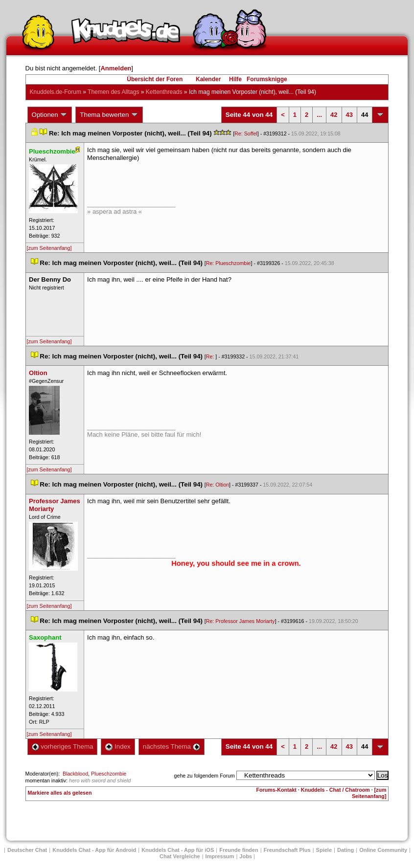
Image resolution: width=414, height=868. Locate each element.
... (319, 115)
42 (334, 115)
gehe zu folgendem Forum (205, 776)
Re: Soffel (246, 134)
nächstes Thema (172, 746)
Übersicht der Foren (155, 79)
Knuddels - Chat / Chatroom (335, 790)
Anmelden (116, 68)
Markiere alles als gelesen (60, 793)
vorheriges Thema (63, 746)
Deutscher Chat (27, 850)
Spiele (324, 850)
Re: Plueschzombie (229, 263)
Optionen (50, 115)
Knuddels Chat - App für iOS (178, 850)
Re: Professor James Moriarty (241, 621)
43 (349, 115)
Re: (211, 356)
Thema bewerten (109, 115)
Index (118, 746)
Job (246, 856)
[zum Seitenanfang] (49, 248)
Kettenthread (164, 92)
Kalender (208, 79)
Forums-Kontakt (276, 790)
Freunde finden (239, 850)
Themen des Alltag (113, 92)
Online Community (383, 850)
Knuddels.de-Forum (56, 92)
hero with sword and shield (100, 780)
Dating (345, 850)
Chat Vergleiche (180, 856)
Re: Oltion (218, 485)
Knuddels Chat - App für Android (94, 850)
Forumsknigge (267, 79)
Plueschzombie (109, 774)
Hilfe (235, 79)
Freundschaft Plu (287, 850)
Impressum (220, 856)
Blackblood (75, 774)
